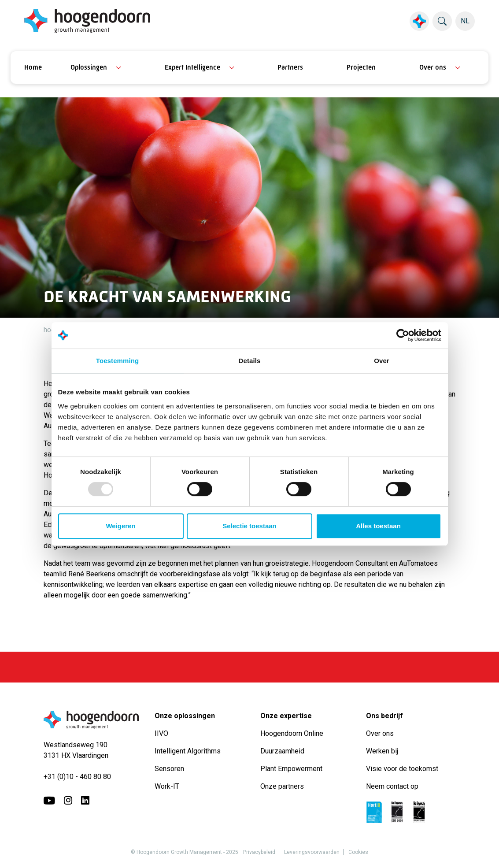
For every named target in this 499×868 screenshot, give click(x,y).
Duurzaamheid (283, 751)
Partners (290, 67)
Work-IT (167, 786)
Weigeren (120, 526)
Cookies (358, 852)
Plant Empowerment (292, 769)
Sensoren (169, 769)
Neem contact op (392, 786)
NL (465, 21)
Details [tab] (250, 361)
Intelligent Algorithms (188, 751)
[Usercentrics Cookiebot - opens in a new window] (403, 335)
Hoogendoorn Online (292, 733)
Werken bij (382, 751)
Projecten (361, 67)
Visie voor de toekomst (402, 769)
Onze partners (282, 786)
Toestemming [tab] (118, 361)
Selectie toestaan (249, 526)
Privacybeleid (259, 852)
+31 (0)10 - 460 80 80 (77, 777)
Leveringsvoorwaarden (312, 852)
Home (33, 67)
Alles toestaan (378, 526)
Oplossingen (89, 67)
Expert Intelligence (192, 67)
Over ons (433, 67)
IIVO (161, 733)
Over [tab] (382, 361)
